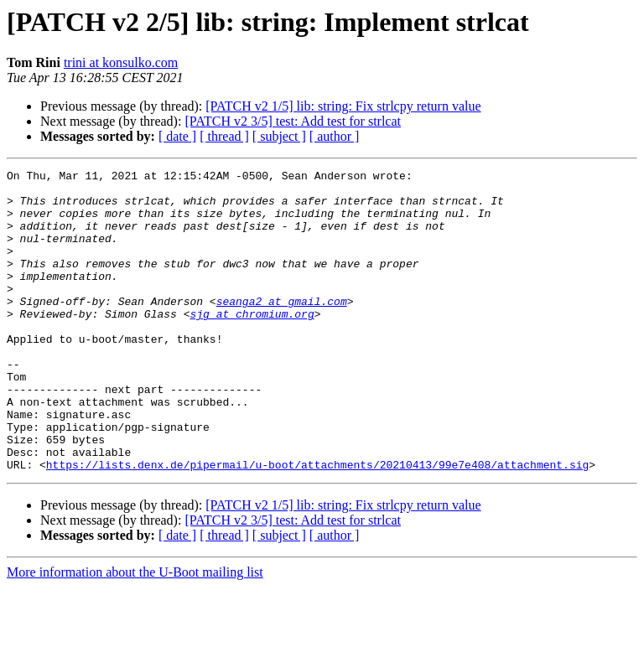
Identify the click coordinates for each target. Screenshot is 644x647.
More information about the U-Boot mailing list (135, 632)
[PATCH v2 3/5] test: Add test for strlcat (293, 121)
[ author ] (335, 136)
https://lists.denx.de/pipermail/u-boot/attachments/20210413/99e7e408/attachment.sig (317, 525)
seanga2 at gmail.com (282, 329)
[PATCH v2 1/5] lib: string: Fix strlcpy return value (343, 106)
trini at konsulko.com (121, 62)
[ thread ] (224, 136)
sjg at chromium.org (252, 344)
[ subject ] (279, 136)
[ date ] (177, 136)
